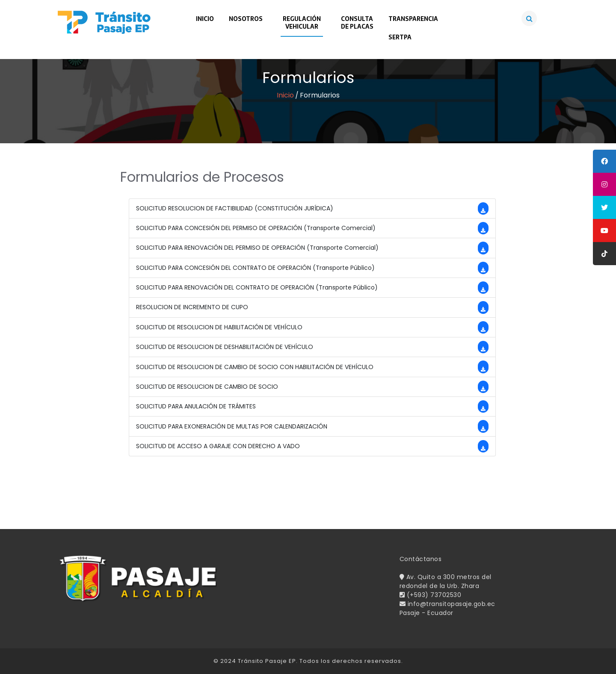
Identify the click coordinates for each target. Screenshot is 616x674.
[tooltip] (604, 161)
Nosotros (246, 19)
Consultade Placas (357, 23)
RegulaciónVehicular (302, 23)
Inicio (205, 19)
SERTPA (400, 37)
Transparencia (413, 19)
